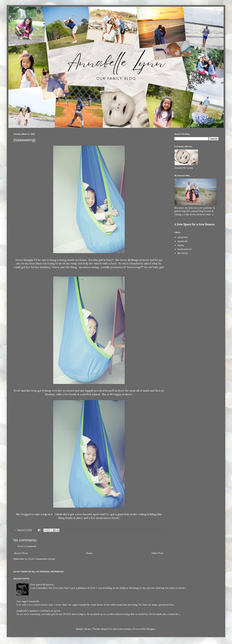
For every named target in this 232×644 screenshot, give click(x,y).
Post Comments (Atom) (42, 559)
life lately (183, 253)
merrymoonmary (122, 629)
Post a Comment (27, 546)
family (181, 245)
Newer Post (21, 553)
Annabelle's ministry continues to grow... (39, 611)
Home (89, 553)
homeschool (184, 249)
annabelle (183, 241)
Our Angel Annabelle (28, 601)
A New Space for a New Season (194, 224)
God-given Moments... (43, 585)
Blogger (151, 629)
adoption (182, 237)
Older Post (157, 553)
